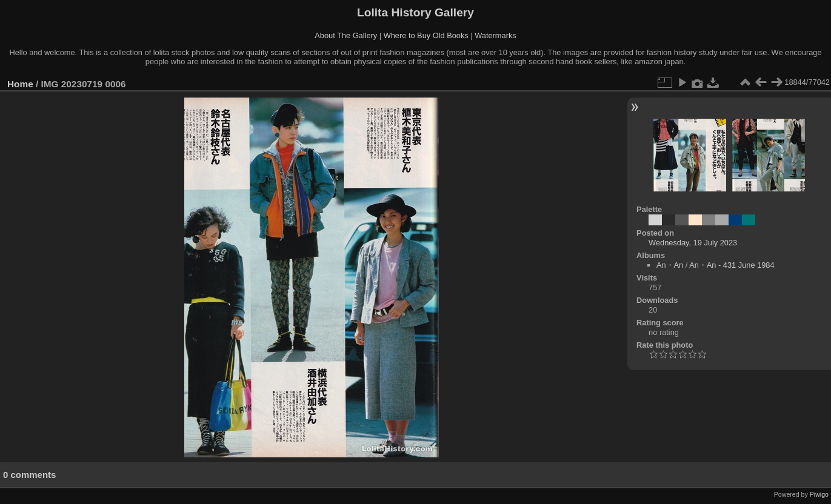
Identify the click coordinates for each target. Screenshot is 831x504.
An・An (670, 265)
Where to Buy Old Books (426, 35)
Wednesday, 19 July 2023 (693, 243)
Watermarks (496, 35)
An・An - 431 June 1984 (732, 265)
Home (20, 84)
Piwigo (819, 494)
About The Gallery (346, 35)
